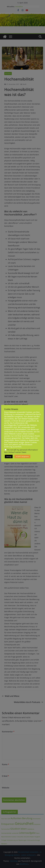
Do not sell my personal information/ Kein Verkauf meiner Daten (21, 451)
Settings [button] (9, 457)
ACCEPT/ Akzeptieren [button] (22, 457)
